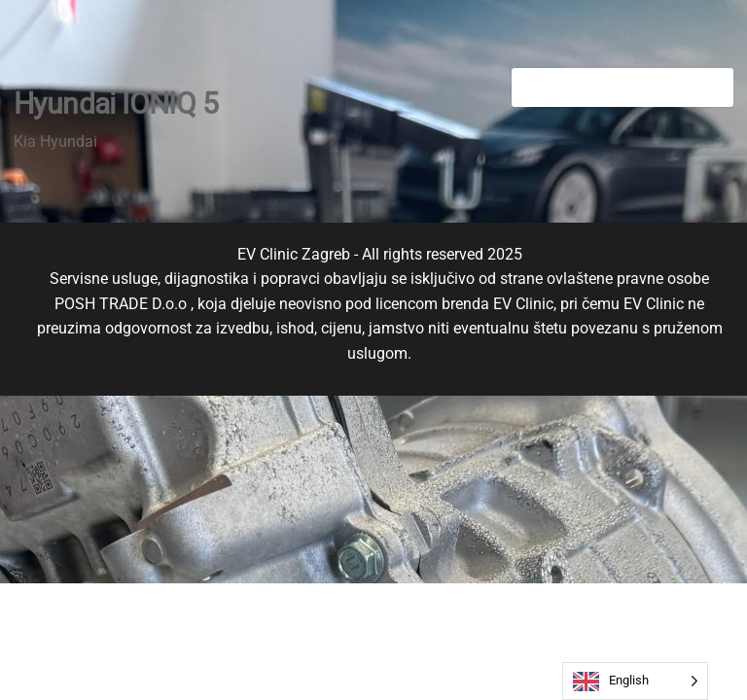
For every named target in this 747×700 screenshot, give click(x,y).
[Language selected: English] (635, 681)
